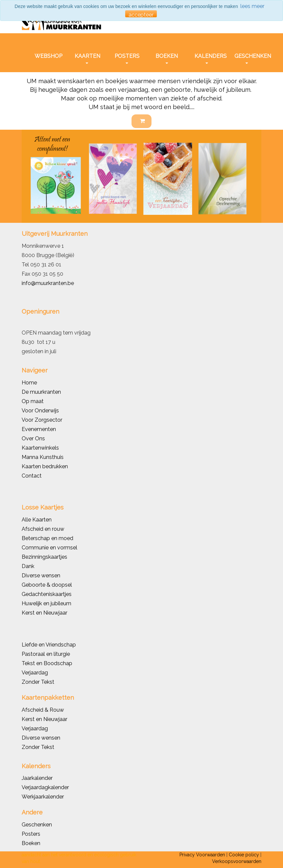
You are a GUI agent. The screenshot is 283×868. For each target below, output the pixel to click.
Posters (31, 834)
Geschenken (37, 825)
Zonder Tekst (38, 747)
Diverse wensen (41, 576)
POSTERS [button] (127, 58)
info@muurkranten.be (48, 283)
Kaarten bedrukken (45, 466)
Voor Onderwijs (40, 411)
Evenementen (39, 429)
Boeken (31, 843)
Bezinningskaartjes (44, 557)
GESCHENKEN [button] (249, 58)
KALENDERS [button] (209, 58)
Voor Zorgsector (42, 420)
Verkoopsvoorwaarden (237, 861)
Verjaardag (35, 673)
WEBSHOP (48, 56)
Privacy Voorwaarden (202, 855)
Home (29, 383)
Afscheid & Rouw (43, 710)
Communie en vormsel (49, 548)
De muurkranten (41, 392)
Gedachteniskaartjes (47, 594)
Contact (32, 476)
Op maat (33, 401)
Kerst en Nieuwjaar (44, 613)
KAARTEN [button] (87, 58)
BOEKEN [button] (167, 58)
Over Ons (33, 438)
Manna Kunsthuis (43, 457)
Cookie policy (244, 855)
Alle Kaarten (37, 520)
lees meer (252, 6)
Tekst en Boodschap (47, 663)
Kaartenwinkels (40, 448)
